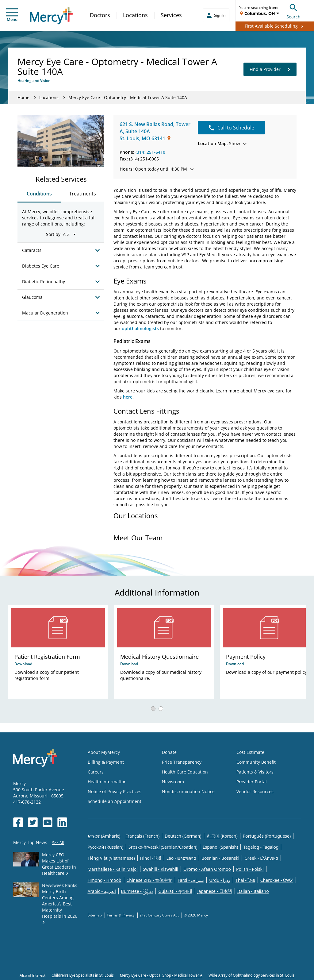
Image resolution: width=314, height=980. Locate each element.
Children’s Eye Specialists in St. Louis (83, 975)
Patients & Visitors (255, 772)
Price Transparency (182, 762)
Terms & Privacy (121, 915)
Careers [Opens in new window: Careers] (96, 772)
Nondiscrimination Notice (188, 791)
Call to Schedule (232, 128)
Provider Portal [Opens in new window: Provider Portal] (252, 782)
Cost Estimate (250, 752)
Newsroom (173, 782)
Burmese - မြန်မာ (137, 891)
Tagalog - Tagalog (261, 847)
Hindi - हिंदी (151, 858)
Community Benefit (256, 762)
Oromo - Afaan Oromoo (207, 869)
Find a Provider (270, 69)
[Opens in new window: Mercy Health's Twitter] (33, 822)
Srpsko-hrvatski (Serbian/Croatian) (163, 847)
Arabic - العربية (102, 891)
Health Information (107, 782)
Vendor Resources (255, 791)
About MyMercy (104, 752)
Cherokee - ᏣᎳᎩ (277, 880)
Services (171, 15)
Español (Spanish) (220, 847)
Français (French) (142, 836)
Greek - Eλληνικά (261, 858)
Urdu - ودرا (220, 880)
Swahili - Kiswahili (161, 869)
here (128, 397)
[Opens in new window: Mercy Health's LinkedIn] (62, 822)
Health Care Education (185, 772)
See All (58, 843)
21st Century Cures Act (160, 915)
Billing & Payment (106, 762)
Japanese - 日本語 (215, 891)
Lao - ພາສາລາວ (181, 858)
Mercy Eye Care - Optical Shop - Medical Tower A (161, 975)
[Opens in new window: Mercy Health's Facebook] (18, 822)
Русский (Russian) (106, 847)
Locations (135, 15)
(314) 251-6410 (150, 152)
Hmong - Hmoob (105, 880)
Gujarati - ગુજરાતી (175, 891)
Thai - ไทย (245, 880)
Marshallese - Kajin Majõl (113, 869)
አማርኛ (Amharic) (104, 836)
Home (23, 97)
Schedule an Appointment (115, 801)
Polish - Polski (250, 869)
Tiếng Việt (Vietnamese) (111, 858)
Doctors (100, 15)
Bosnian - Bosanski (220, 858)
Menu (12, 15)
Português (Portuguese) (267, 836)
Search (293, 11)
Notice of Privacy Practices (115, 791)
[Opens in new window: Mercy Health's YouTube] (48, 822)
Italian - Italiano (253, 891)
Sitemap (95, 915)
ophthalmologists (140, 328)
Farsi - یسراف (191, 880)
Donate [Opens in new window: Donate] (169, 752)
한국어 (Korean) (222, 836)
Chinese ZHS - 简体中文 (150, 880)
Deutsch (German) (183, 836)
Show (222, 143)
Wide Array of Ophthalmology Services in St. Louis (251, 975)
